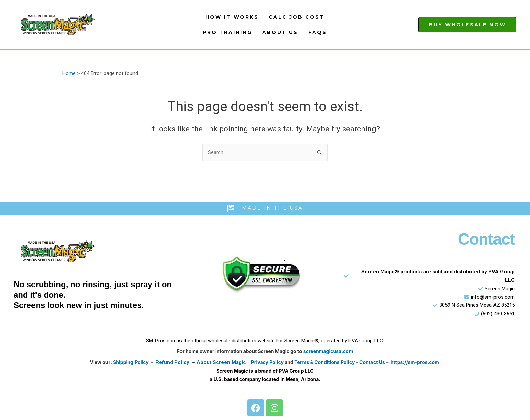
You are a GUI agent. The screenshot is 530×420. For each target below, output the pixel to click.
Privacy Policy (267, 362)
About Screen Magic (221, 362)
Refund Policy (172, 362)
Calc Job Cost (297, 17)
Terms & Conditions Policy (324, 362)
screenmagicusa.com (328, 351)
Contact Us (372, 362)
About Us (280, 32)
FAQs (318, 32)
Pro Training (227, 32)
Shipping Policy (131, 362)
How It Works (232, 17)
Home (69, 73)
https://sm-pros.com (415, 362)
